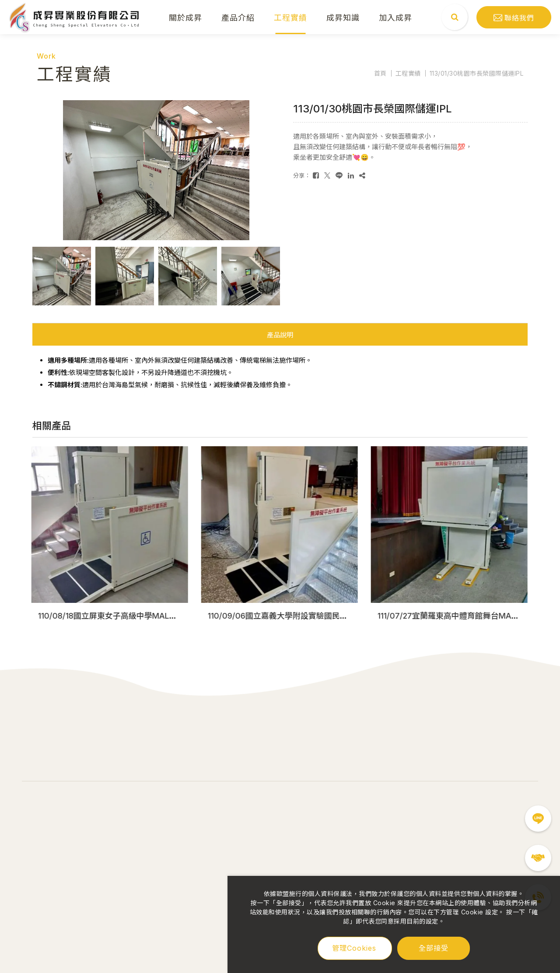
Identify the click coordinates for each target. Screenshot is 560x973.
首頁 (380, 73)
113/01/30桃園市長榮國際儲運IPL (477, 73)
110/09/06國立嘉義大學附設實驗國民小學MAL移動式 (303, 616)
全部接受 (434, 948)
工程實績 (290, 17)
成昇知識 (343, 17)
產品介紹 (238, 17)
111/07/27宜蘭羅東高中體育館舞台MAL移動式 (459, 616)
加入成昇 (395, 17)
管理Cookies (354, 948)
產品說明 (280, 335)
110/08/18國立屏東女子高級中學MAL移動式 (116, 616)
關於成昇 (185, 17)
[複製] (362, 175)
